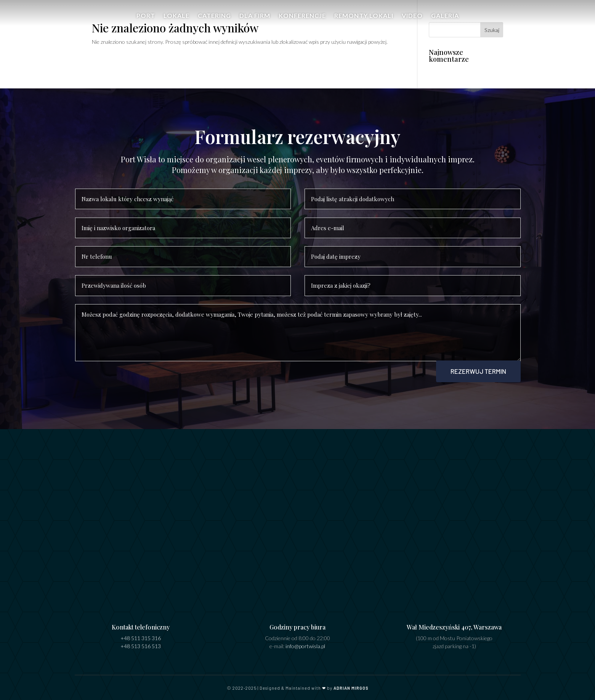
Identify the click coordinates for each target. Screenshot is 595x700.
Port (146, 19)
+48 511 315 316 (141, 635)
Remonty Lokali (364, 19)
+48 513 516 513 (141, 643)
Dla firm (255, 19)
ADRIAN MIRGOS (351, 685)
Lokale (176, 19)
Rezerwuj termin (476, 367)
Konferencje (302, 19)
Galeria (445, 19)
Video (412, 19)
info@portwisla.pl (305, 643)
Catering (214, 19)
